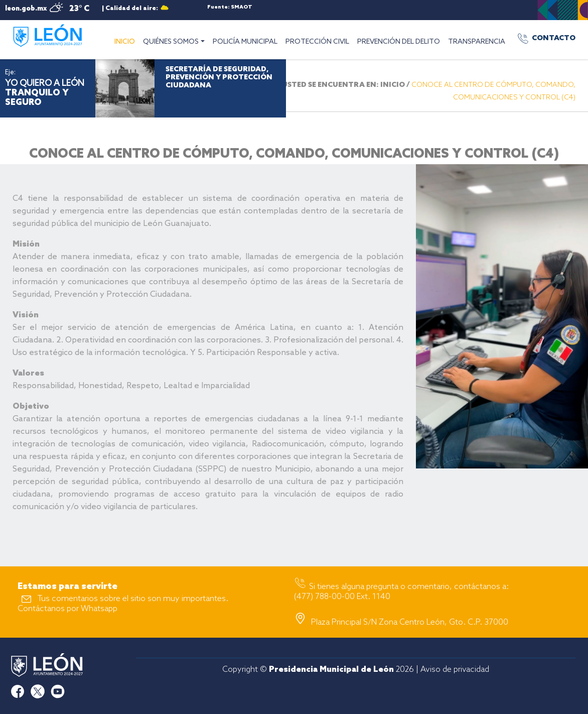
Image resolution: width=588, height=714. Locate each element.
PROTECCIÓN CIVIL (317, 42)
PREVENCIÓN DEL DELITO (399, 42)
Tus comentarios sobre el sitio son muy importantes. (133, 599)
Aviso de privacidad (455, 670)
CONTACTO (554, 38)
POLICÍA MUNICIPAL (245, 42)
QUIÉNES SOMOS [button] (171, 42)
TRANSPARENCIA (477, 42)
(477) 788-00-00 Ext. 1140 (342, 597)
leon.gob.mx (26, 9)
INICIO (127, 41)
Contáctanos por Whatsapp (67, 609)
